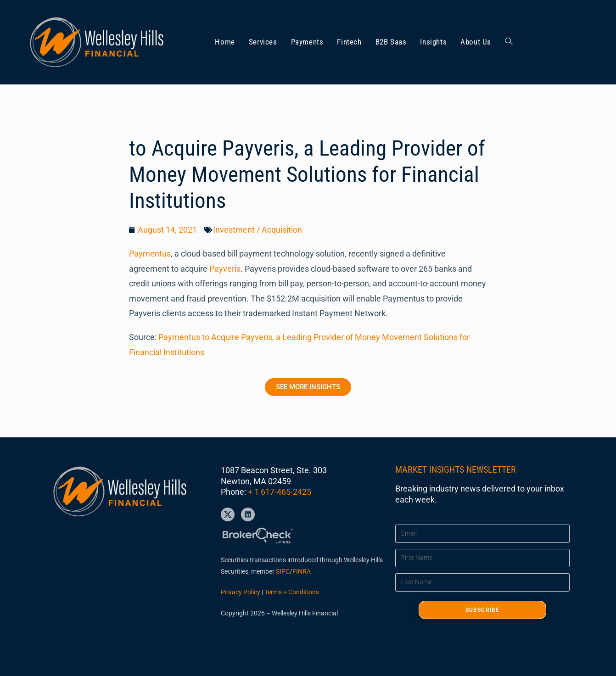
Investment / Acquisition (258, 230)
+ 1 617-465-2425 (280, 492)
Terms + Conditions (292, 592)
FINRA (302, 571)
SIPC (283, 571)
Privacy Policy (241, 592)
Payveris (225, 269)
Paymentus (150, 254)
